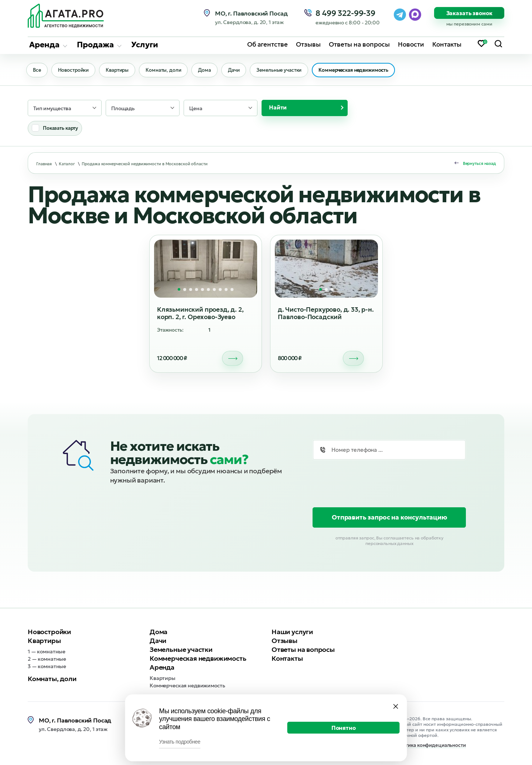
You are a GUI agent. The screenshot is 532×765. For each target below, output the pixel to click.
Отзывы (308, 44)
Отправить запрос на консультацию (389, 518)
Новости (411, 44)
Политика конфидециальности (430, 746)
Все (37, 70)
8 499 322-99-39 (348, 13)
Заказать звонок (469, 13)
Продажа (95, 44)
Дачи (238, 70)
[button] (179, 290)
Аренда (44, 44)
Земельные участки (284, 70)
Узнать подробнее (180, 742)
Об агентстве (267, 44)
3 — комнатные (47, 667)
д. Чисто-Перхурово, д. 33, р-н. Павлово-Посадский (326, 314)
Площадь (123, 109)
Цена (196, 109)
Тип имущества (52, 109)
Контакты (447, 44)
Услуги (145, 44)
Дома (208, 70)
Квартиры (119, 70)
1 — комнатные (47, 652)
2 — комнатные (47, 659)
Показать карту (60, 128)
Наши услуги (292, 632)
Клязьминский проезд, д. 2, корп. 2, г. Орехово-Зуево (200, 314)
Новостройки (75, 70)
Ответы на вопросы (359, 44)
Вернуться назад (479, 164)
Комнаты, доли (166, 70)
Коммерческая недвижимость (359, 70)
